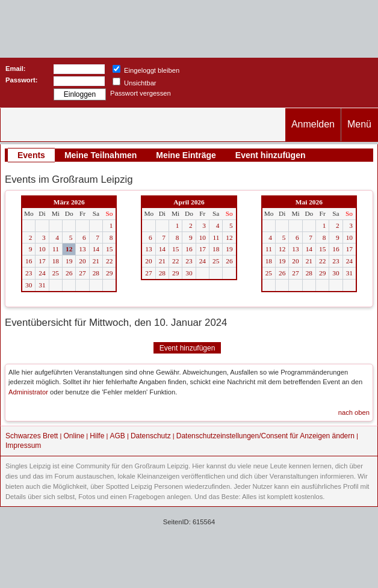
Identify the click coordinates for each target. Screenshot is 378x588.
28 (96, 273)
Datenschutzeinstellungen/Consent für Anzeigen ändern (265, 436)
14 (96, 249)
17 (42, 261)
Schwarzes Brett (32, 436)
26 (69, 273)
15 (109, 249)
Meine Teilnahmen (101, 155)
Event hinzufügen (271, 155)
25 (56, 273)
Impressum (23, 446)
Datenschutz (151, 436)
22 (109, 261)
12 (69, 249)
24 (42, 273)
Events (31, 155)
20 (82, 261)
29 (109, 273)
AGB (117, 436)
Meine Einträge (186, 155)
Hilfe (97, 436)
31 (42, 285)
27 (82, 273)
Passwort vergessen (141, 93)
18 (56, 261)
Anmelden (313, 124)
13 (82, 249)
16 (29, 261)
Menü (359, 124)
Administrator (28, 392)
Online (74, 436)
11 (56, 249)
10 (42, 249)
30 (29, 285)
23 (29, 273)
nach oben (354, 412)
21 (96, 261)
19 (69, 261)
